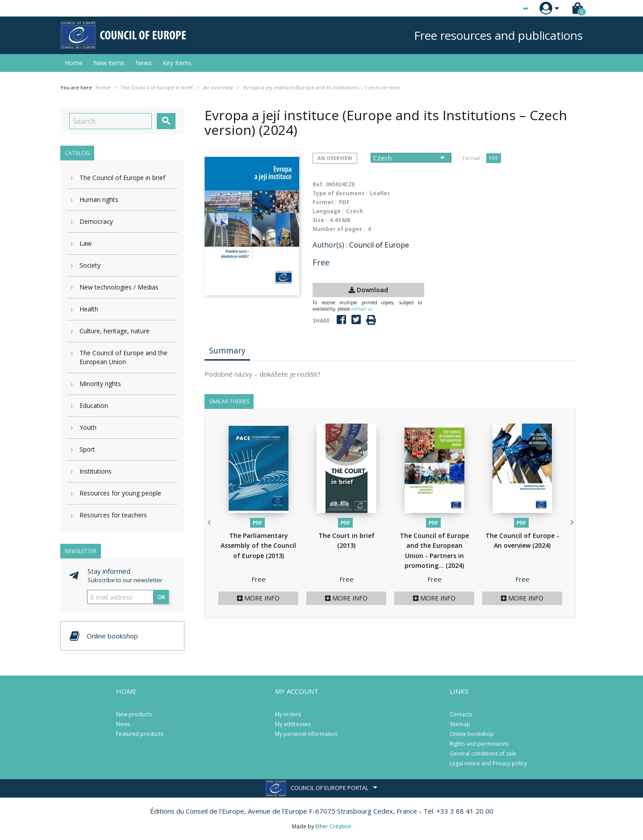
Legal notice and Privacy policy (488, 763)
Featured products (140, 734)
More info (258, 598)
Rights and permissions (479, 744)
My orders (288, 714)
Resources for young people (120, 493)
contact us (362, 309)
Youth (88, 427)
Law (86, 243)
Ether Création (333, 826)
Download (368, 290)
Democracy (96, 221)
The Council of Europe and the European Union (123, 357)
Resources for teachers (113, 515)
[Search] (111, 121)
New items (109, 63)
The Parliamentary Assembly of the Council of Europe (258, 546)
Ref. (318, 184)
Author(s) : (330, 245)
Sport (87, 449)
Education (94, 405)
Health (89, 309)
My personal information (306, 734)
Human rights (99, 199)
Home (74, 63)
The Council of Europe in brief (122, 178)
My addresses (293, 724)
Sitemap (460, 724)
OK (161, 597)
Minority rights (100, 384)
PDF (494, 158)
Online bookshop (472, 734)
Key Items (177, 63)
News (144, 63)
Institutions (96, 471)
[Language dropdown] (509, 8)
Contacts (461, 714)
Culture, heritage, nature (115, 331)
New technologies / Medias (119, 287)
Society (90, 265)
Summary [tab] (227, 350)
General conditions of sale (483, 754)
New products (134, 714)
